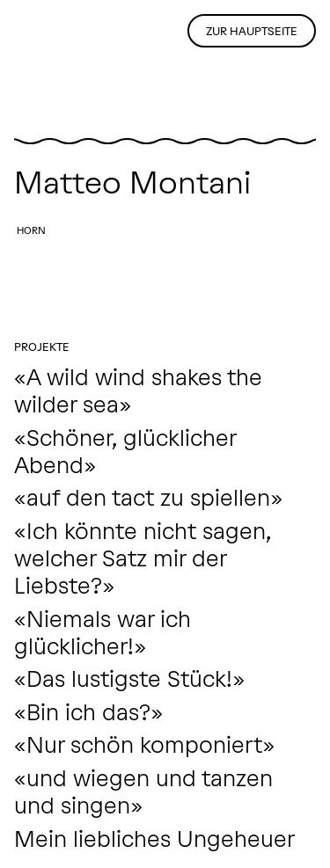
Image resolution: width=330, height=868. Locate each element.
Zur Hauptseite (252, 31)
